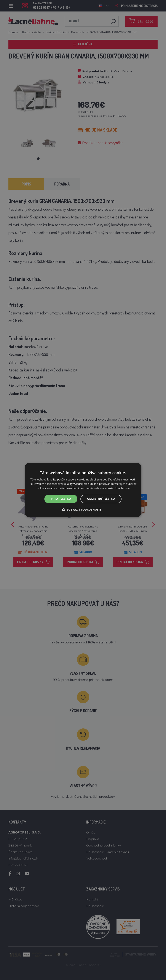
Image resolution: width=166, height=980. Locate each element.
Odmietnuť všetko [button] (101, 499)
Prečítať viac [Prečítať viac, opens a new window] (123, 488)
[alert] (83, 490)
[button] (83, 510)
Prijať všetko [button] (61, 499)
